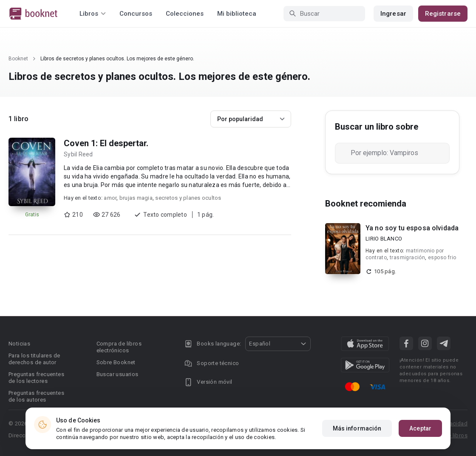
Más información (357, 428)
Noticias (19, 344)
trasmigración (407, 258)
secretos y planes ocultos (188, 198)
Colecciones (185, 14)
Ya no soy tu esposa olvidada (412, 228)
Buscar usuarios (118, 374)
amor (110, 198)
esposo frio (442, 258)
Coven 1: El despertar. (106, 143)
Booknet (18, 59)
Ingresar (393, 14)
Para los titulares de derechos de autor (34, 359)
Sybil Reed (78, 154)
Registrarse (443, 14)
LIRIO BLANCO (384, 239)
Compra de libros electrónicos (119, 347)
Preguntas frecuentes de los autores (36, 396)
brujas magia (136, 198)
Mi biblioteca (237, 14)
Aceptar (420, 428)
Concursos (136, 14)
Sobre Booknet (116, 362)
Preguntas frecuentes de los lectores (36, 378)
